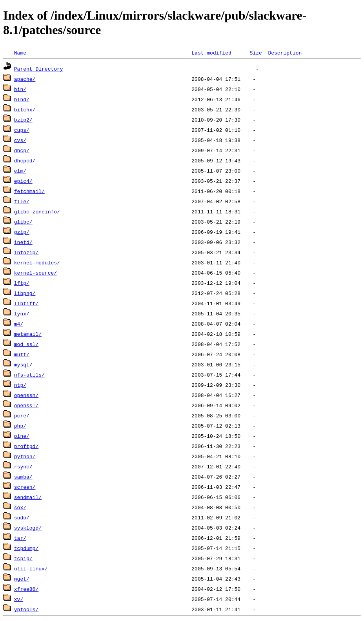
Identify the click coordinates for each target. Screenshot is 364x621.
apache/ (25, 79)
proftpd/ (26, 446)
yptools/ (26, 609)
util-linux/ (31, 568)
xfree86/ (26, 589)
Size (256, 53)
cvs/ (20, 140)
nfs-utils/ (29, 375)
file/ (22, 201)
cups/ (22, 130)
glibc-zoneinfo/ (37, 211)
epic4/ (23, 181)
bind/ (22, 99)
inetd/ (23, 242)
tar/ (20, 538)
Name (20, 53)
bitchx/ (25, 109)
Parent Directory (39, 69)
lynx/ (22, 313)
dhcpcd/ (25, 160)
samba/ (23, 477)
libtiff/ (26, 303)
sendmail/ (28, 497)
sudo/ (22, 517)
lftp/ (22, 283)
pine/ (22, 436)
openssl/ (26, 405)
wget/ (22, 579)
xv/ (19, 599)
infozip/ (26, 252)
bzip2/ (23, 120)
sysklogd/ (28, 528)
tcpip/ (23, 558)
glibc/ (23, 222)
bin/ (20, 89)
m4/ (19, 324)
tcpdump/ (26, 548)
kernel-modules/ (37, 262)
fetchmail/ (29, 191)
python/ (25, 456)
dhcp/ (22, 150)
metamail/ (28, 334)
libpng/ (25, 293)
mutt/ (22, 354)
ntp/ (20, 385)
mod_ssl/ (26, 344)
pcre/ (22, 415)
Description (285, 53)
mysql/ (23, 364)
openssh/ (26, 395)
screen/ (25, 487)
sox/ (20, 507)
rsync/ (23, 466)
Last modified (211, 53)
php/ (20, 426)
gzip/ (22, 232)
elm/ (20, 171)
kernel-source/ (35, 273)
